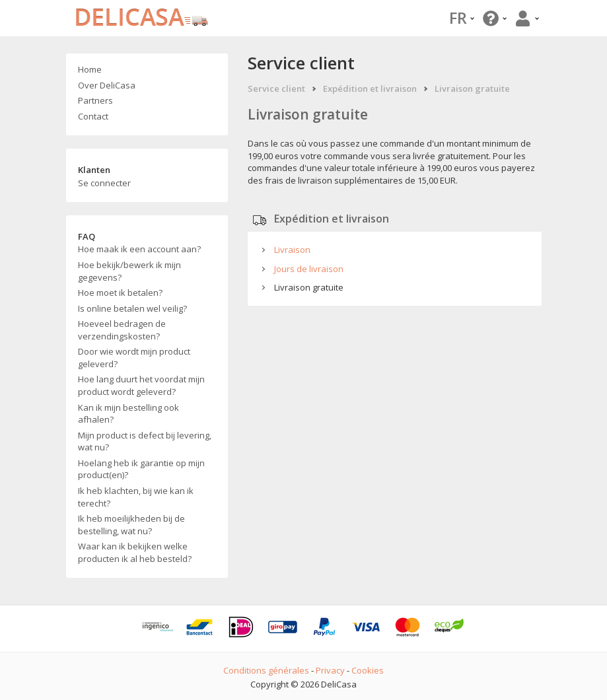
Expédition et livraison (370, 88)
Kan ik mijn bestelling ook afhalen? (128, 414)
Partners (95, 100)
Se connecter (104, 183)
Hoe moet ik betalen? (120, 293)
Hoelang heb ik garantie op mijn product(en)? (141, 469)
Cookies (368, 670)
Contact (93, 116)
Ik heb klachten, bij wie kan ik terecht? (136, 497)
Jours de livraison (309, 269)
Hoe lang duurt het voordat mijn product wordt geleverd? (141, 385)
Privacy (330, 670)
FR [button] (462, 17)
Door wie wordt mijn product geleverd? (134, 358)
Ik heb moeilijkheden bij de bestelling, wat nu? (131, 525)
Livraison (292, 250)
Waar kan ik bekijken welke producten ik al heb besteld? (135, 552)
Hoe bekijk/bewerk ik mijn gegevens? (129, 271)
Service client (276, 88)
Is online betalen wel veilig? (132, 308)
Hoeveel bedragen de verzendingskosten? (122, 330)
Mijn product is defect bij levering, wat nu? (145, 441)
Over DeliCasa (107, 85)
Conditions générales (266, 670)
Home (90, 69)
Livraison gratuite (472, 88)
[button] (493, 18)
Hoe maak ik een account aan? (139, 249)
